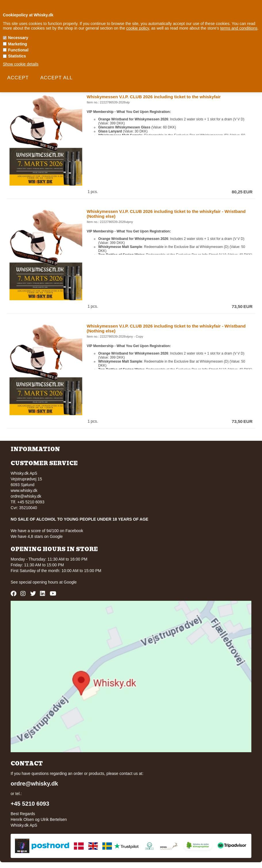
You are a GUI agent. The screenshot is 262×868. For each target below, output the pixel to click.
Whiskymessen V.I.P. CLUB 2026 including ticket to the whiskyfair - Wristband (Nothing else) (166, 214)
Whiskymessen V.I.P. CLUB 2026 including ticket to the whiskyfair (154, 97)
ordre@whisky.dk (26, 496)
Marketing (18, 44)
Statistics (17, 56)
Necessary (18, 38)
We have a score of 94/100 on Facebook (47, 531)
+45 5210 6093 (30, 804)
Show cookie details (21, 64)
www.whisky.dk (24, 490)
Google (70, 582)
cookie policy (138, 28)
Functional (18, 50)
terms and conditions (239, 28)
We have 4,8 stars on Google (37, 536)
